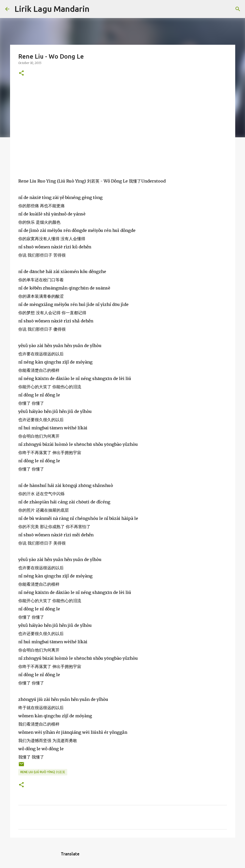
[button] (21, 73)
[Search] (97, 9)
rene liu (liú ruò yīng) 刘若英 (43, 772)
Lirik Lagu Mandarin (52, 9)
